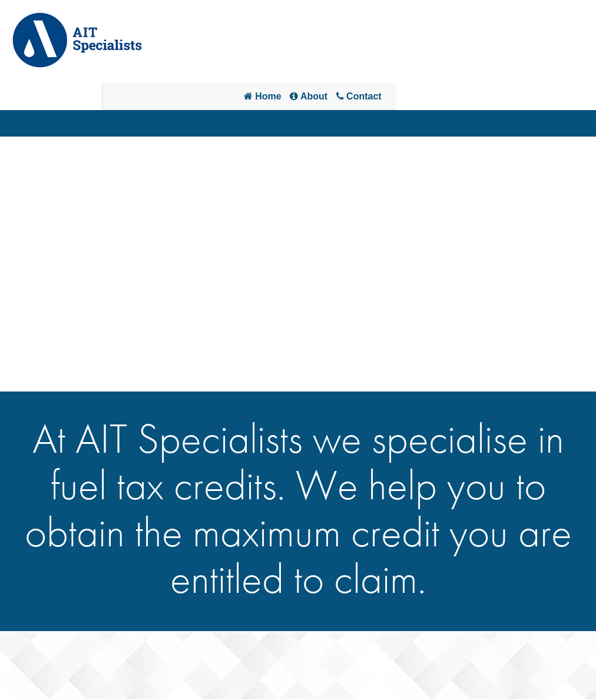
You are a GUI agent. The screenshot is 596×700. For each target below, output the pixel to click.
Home (263, 96)
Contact (359, 96)
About (309, 96)
